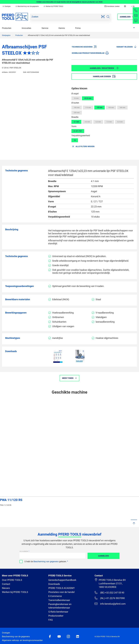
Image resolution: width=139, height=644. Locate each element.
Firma (78, 28)
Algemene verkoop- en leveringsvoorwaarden (22, 640)
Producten (7, 28)
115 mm (88, 108)
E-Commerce (55, 596)
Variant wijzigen (127, 47)
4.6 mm (87, 122)
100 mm (77, 108)
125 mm (100, 108)
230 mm (77, 113)
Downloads (54, 584)
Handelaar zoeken (112, 6)
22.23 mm (88, 98)
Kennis (62, 28)
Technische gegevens (84, 47)
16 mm (76, 98)
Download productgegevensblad (90, 53)
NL (133, 6)
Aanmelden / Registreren (104, 68)
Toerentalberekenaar (59, 600)
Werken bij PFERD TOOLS (53, 6)
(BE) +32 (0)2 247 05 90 (109, 593)
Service (45, 28)
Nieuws (6, 588)
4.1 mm (76, 122)
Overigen (6, 6)
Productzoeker (56, 616)
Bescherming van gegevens (46, 562)
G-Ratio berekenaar (58, 612)
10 (75, 140)
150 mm (111, 108)
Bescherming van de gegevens (27, 6)
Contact (6, 584)
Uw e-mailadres (24, 551)
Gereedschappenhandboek (62, 580)
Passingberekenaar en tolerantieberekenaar (60, 606)
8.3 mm (120, 122)
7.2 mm (109, 122)
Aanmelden (103, 556)
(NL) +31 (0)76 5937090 (110, 598)
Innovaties (26, 28)
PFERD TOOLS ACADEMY (62, 588)
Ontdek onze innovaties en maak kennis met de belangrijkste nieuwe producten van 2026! (69, 2)
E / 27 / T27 (78, 131)
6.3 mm (98, 122)
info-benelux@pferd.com (110, 604)
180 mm (122, 108)
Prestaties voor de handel (61, 592)
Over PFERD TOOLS (12, 580)
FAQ (50, 620)
